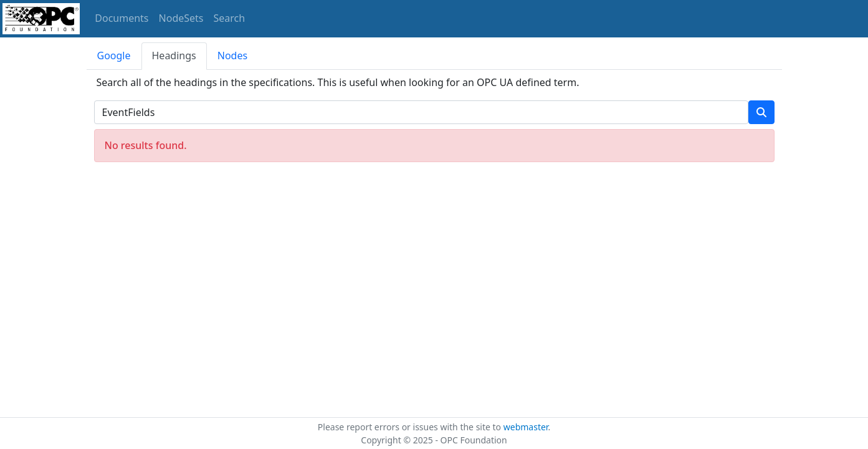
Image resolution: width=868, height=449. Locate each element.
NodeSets (181, 18)
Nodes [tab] (232, 56)
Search (230, 18)
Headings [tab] (174, 56)
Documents (122, 18)
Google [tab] (114, 56)
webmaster (526, 427)
